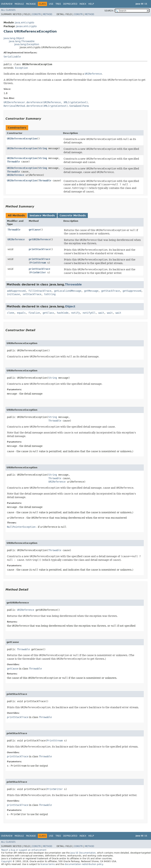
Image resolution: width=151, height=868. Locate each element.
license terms (48, 864)
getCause (34, 230)
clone (11, 313)
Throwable (13, 162)
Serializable (12, 57)
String (43, 148)
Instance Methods (42, 215)
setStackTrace (32, 294)
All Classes (8, 10)
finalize (34, 313)
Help (91, 4)
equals (21, 313)
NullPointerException (21, 527)
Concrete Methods (73, 215)
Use (51, 4)
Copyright (7, 861)
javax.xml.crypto (26, 26)
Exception (21, 68)
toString (50, 294)
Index (83, 4)
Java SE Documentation (83, 853)
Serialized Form (79, 106)
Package (31, 4)
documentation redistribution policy (84, 864)
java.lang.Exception (27, 44)
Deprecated (70, 4)
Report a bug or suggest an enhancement (24, 850)
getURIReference (39, 239)
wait (101, 313)
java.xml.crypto (25, 22)
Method (47, 14)
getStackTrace (110, 291)
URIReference (16, 175)
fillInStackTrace (40, 291)
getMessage (91, 291)
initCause (13, 294)
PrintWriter (38, 272)
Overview (7, 4)
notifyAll (89, 313)
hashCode (63, 313)
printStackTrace (39, 249)
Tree (58, 4)
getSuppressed (132, 291)
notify (75, 313)
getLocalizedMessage (68, 291)
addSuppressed (16, 291)
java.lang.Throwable (22, 41)
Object (70, 306)
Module (19, 4)
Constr (36, 14)
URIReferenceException (22, 139)
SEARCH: (109, 11)
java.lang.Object (14, 38)
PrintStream (38, 263)
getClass (48, 313)
